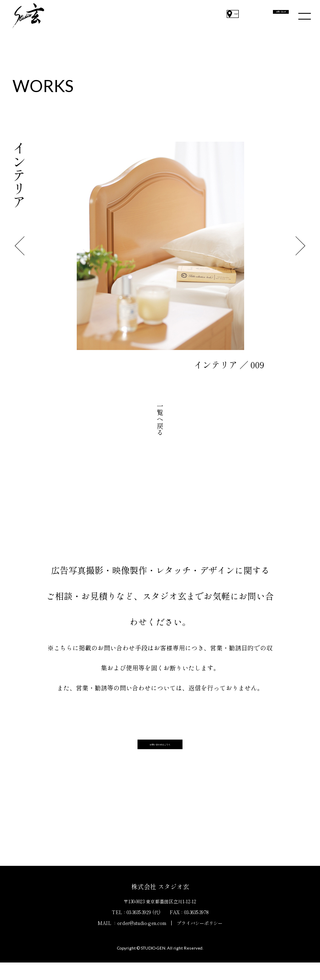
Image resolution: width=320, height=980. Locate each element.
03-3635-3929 (139, 930)
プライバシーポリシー (200, 940)
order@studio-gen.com (142, 940)
